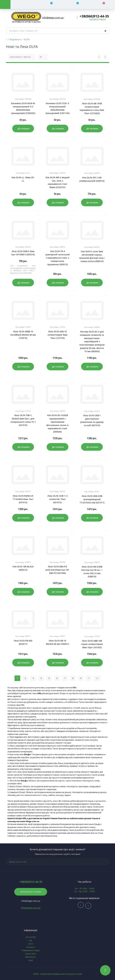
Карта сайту (31, 954)
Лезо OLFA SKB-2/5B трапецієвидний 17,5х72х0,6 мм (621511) (92, 499)
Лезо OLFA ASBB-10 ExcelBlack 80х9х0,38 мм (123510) (23, 335)
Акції (31, 960)
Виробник (15, 39)
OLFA (31, 944)
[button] (53, 18)
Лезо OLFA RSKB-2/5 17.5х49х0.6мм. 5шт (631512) (23, 499)
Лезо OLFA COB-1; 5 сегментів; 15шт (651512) (58, 499)
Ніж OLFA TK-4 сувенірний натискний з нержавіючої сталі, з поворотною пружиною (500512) (57, 258)
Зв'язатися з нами (31, 892)
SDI (31, 940)
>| (97, 678)
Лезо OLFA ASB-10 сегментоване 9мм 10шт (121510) (57, 335)
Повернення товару (31, 950)
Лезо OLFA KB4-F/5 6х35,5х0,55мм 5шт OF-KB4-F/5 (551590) (58, 570)
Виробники (31, 957)
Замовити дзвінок (98, 19)
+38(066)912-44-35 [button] (31, 882)
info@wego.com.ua (31, 908)
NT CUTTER (31, 937)
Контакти (31, 947)
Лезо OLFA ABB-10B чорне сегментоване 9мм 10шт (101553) (92, 644)
